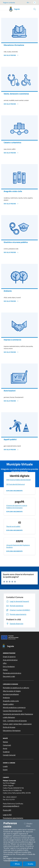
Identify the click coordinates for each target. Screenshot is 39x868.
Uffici (5, 663)
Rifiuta (17, 864)
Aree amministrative (10, 660)
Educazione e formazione (12, 731)
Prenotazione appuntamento (13, 818)
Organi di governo (9, 657)
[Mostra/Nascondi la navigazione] (4, 8)
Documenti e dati (9, 676)
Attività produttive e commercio (14, 707)
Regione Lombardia (9, 3)
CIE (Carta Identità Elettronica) (16, 484)
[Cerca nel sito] (35, 9)
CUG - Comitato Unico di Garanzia (15, 721)
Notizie (5, 742)
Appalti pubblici (8, 704)
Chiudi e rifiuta (30, 825)
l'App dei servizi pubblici (13, 526)
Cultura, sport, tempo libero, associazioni (17, 724)
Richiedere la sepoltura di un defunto (16, 688)
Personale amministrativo (12, 673)
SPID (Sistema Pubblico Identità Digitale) (19, 480)
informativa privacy (11, 860)
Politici (5, 670)
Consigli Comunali (9, 755)
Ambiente (6, 698)
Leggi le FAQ (7, 815)
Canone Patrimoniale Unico (12, 711)
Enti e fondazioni (9, 666)
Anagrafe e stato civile (11, 701)
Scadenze (6, 752)
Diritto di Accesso (9, 727)
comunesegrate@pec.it (11, 806)
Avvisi (5, 748)
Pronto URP (7, 810)
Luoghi (5, 766)
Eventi (5, 770)
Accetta (31, 864)
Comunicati (7, 745)
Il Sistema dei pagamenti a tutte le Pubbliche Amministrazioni (17, 507)
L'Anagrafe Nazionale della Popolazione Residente (18, 546)
